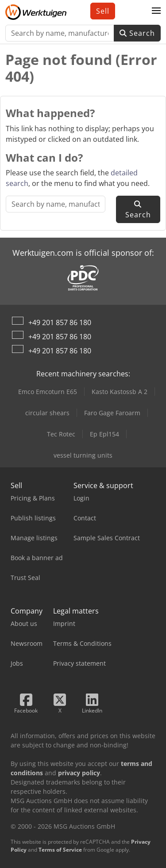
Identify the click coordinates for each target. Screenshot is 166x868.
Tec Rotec (61, 434)
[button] (156, 11)
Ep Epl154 (104, 434)
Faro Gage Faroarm (112, 413)
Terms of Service (60, 850)
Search (137, 33)
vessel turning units (83, 455)
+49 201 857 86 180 (60, 322)
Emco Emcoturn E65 (48, 392)
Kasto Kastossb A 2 (120, 392)
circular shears (47, 413)
